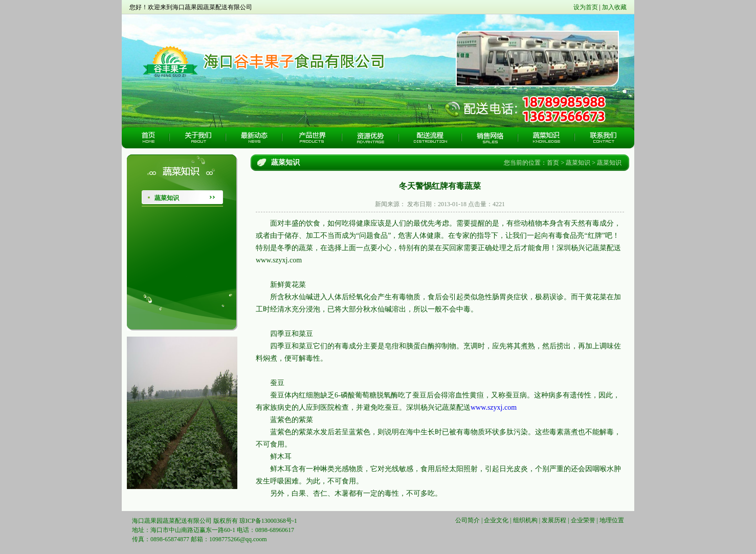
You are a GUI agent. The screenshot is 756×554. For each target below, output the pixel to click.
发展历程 (554, 520)
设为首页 (586, 7)
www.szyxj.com (494, 407)
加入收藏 (614, 7)
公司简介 (468, 520)
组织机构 (525, 520)
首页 (553, 163)
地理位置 (612, 520)
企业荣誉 (583, 520)
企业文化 (496, 520)
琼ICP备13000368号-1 (268, 521)
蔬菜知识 (167, 198)
